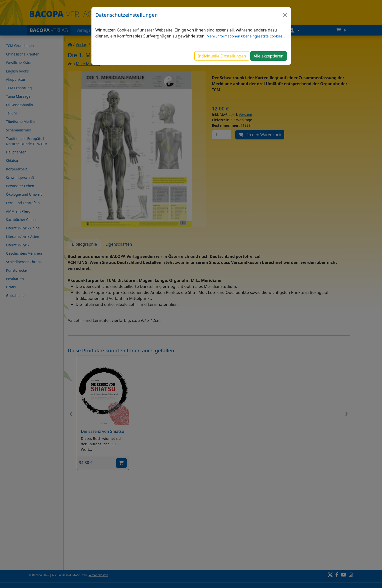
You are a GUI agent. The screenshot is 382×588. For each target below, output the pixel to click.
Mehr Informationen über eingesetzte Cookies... (246, 36)
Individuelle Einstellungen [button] (222, 56)
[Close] (285, 15)
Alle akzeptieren (269, 56)
